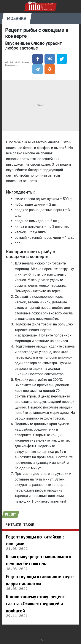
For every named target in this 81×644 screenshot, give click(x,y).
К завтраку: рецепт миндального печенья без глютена (39, 560)
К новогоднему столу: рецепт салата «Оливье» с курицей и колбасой (35, 604)
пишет (34, 330)
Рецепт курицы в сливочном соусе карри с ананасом (40, 580)
